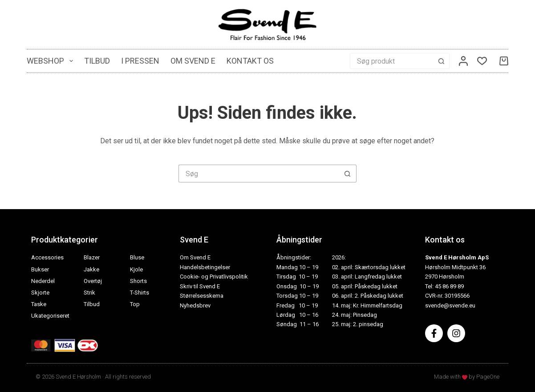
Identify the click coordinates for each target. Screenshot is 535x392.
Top (135, 304)
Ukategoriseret (50, 316)
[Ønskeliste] (482, 61)
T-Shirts (140, 293)
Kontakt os (250, 61)
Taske (39, 304)
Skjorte (40, 293)
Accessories (47, 257)
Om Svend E (193, 61)
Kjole (136, 269)
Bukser (40, 269)
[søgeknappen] (442, 61)
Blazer (92, 257)
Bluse (137, 257)
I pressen (140, 61)
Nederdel (43, 281)
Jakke (91, 269)
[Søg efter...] (392, 61)
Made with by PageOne (467, 377)
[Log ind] (463, 61)
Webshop (52, 61)
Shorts (138, 281)
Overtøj (93, 281)
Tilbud (97, 61)
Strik (89, 293)
